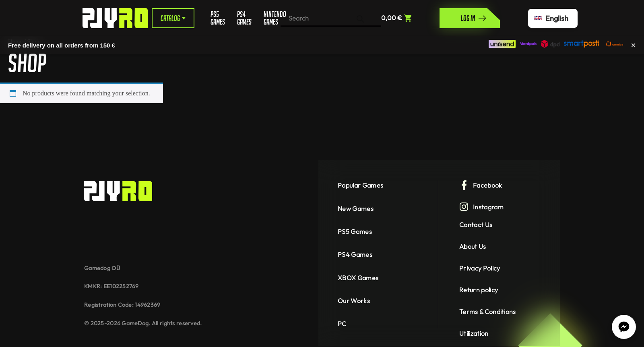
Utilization (474, 333)
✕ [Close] (633, 45)
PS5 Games (218, 18)
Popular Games (360, 185)
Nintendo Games (272, 18)
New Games (356, 209)
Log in (474, 18)
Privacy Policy (480, 268)
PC (342, 324)
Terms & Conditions (488, 312)
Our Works (354, 301)
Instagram (481, 207)
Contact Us (476, 225)
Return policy (479, 290)
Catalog (173, 18)
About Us (473, 246)
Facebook (481, 185)
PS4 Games (244, 18)
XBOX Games (358, 278)
